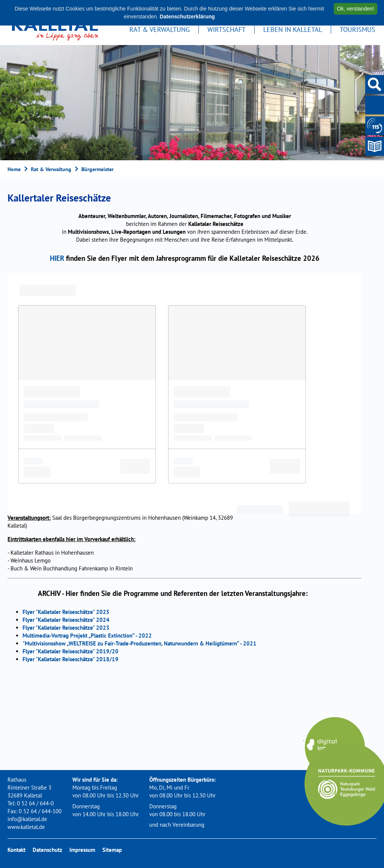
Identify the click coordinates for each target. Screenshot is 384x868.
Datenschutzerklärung (187, 17)
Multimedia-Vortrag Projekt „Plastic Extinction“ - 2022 (87, 636)
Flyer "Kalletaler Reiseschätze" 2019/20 (70, 651)
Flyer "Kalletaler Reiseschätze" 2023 (66, 628)
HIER (57, 258)
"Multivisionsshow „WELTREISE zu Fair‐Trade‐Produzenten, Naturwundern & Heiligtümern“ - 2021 (139, 643)
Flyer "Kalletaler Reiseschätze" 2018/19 (70, 659)
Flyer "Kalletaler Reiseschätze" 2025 (66, 612)
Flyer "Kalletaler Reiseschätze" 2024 (66, 620)
